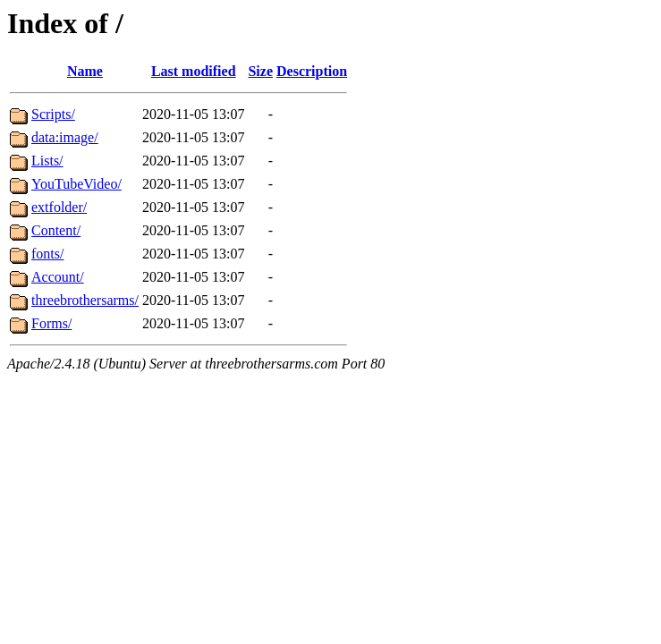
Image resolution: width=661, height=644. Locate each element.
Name (85, 71)
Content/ (56, 230)
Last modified (194, 71)
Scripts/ (53, 114)
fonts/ (47, 254)
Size (260, 71)
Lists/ (47, 161)
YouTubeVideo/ (76, 184)
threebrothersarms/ (85, 300)
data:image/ (65, 137)
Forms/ (51, 323)
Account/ (58, 277)
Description (312, 71)
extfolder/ (59, 207)
